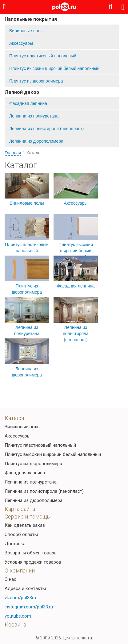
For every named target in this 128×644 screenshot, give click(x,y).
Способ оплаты (21, 534)
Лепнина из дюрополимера (36, 141)
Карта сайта (20, 509)
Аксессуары (21, 43)
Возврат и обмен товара (31, 553)
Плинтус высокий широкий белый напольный (54, 68)
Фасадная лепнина (28, 103)
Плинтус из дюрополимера (36, 81)
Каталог (15, 418)
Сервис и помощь (27, 517)
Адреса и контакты (25, 588)
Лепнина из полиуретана (34, 116)
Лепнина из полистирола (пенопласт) (46, 129)
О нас (10, 579)
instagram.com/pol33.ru (29, 607)
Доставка (15, 544)
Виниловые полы (26, 31)
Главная (13, 153)
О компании (20, 571)
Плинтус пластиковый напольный (43, 56)
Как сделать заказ (25, 525)
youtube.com (18, 616)
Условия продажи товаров (33, 562)
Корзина (15, 625)
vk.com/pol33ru (20, 598)
